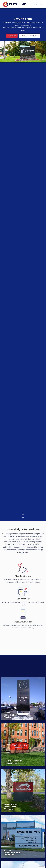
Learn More (12, 36)
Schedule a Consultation (30, 36)
